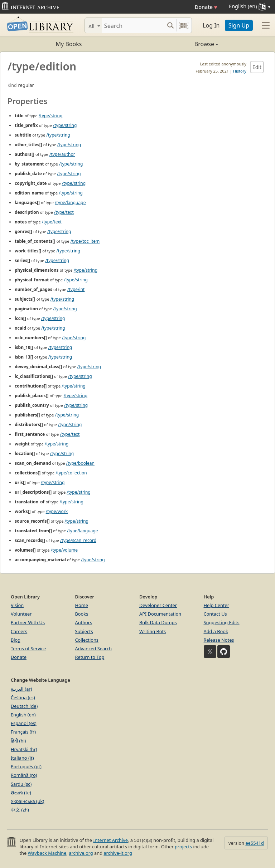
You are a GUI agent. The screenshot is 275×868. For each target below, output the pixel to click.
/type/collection (71, 473)
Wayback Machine (47, 853)
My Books (69, 44)
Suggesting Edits (222, 622)
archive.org (81, 853)
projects (183, 847)
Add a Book (216, 631)
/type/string (50, 116)
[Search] (133, 25)
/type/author (62, 154)
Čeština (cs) (23, 697)
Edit (257, 67)
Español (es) (24, 723)
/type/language (70, 203)
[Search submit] (170, 25)
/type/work (57, 511)
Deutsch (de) (24, 706)
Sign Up (239, 25)
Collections (87, 640)
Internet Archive (110, 840)
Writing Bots (153, 631)
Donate (206, 7)
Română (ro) (24, 775)
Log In (211, 25)
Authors (84, 622)
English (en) (23, 715)
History (240, 71)
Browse (178, 44)
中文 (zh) (20, 810)
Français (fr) (23, 732)
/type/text (64, 212)
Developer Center (158, 605)
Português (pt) (26, 766)
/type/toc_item (85, 241)
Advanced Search (94, 648)
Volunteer (21, 614)
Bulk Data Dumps (158, 622)
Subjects (84, 631)
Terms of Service (28, 648)
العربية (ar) (21, 689)
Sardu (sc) (21, 784)
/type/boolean (80, 463)
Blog (16, 640)
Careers (19, 631)
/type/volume (64, 550)
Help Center (217, 605)
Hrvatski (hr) (24, 749)
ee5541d (255, 843)
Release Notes (219, 640)
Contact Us (215, 614)
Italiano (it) (22, 758)
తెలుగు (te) (21, 793)
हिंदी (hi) (18, 741)
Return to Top (90, 657)
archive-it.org (118, 853)
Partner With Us (28, 622)
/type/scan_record (78, 540)
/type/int (76, 289)
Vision (17, 605)
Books (82, 614)
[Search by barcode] (184, 25)
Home (82, 605)
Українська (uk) (27, 801)
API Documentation (160, 614)
